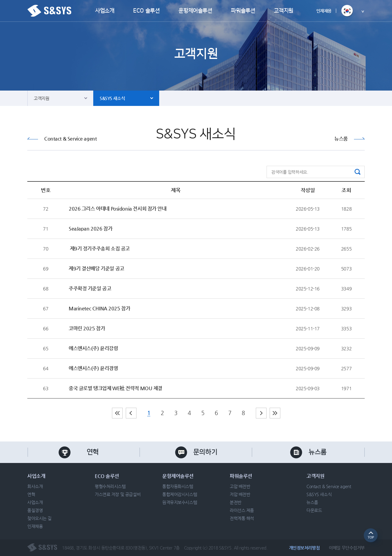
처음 (117, 413)
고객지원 (283, 11)
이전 (131, 413)
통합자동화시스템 (178, 486)
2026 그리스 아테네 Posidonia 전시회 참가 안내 (118, 209)
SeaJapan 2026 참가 (90, 229)
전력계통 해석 (242, 518)
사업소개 (105, 11)
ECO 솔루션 (146, 11)
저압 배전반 (240, 494)
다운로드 (314, 510)
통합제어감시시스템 (180, 494)
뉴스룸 (341, 139)
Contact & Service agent (70, 139)
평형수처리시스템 (110, 486)
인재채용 (324, 11)
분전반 (236, 502)
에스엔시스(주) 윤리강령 (93, 348)
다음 (261, 413)
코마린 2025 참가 (87, 328)
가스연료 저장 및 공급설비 (118, 494)
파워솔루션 (243, 11)
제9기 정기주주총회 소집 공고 (99, 249)
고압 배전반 (240, 486)
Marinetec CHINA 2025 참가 (99, 308)
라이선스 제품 (242, 510)
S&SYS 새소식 (112, 98)
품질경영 (35, 510)
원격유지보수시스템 (180, 502)
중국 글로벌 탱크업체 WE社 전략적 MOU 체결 (115, 388)
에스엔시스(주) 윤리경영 (93, 368)
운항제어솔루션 (195, 11)
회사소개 (35, 486)
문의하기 (205, 452)
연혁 (93, 452)
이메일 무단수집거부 (347, 548)
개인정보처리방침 (304, 548)
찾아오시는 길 (39, 518)
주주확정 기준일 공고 (90, 288)
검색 (357, 172)
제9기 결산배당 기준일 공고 (96, 268)
